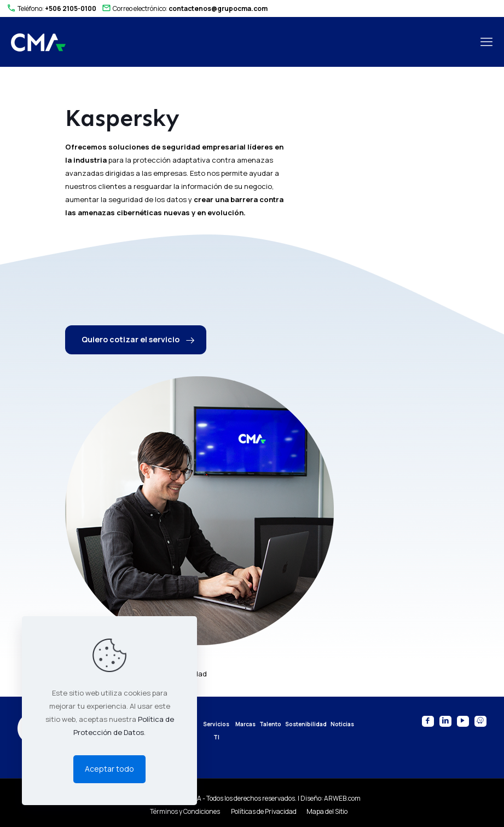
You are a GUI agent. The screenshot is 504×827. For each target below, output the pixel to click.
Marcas (245, 724)
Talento (270, 724)
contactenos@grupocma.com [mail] (218, 8)
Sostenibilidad (306, 724)
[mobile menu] (486, 42)
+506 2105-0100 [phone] (71, 8)
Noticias (342, 724)
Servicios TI (216, 731)
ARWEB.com (342, 798)
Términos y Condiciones (186, 811)
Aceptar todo (109, 769)
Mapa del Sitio (327, 811)
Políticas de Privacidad (264, 811)
